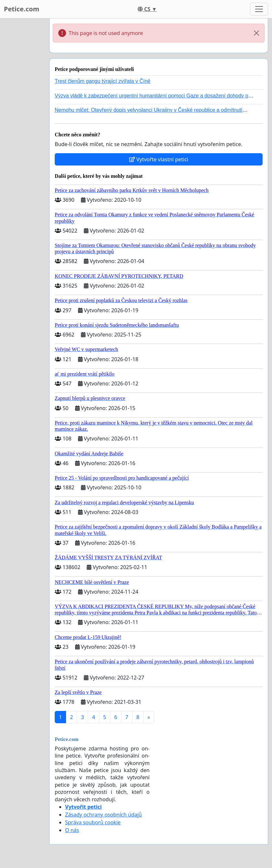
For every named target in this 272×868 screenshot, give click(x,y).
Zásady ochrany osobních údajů (103, 815)
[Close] (256, 33)
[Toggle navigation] (259, 9)
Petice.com (22, 9)
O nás (72, 830)
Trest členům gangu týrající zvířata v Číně (103, 81)
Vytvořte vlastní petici (159, 159)
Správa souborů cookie (93, 822)
